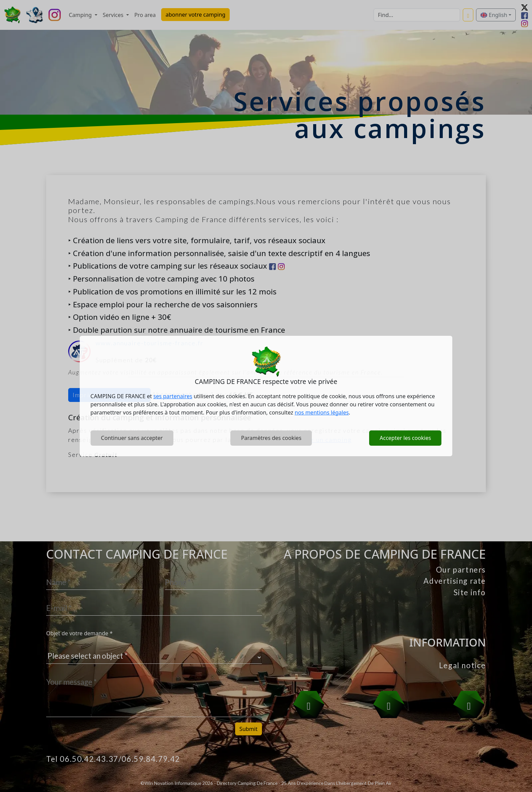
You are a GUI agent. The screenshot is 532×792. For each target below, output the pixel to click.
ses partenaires (173, 396)
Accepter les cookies (405, 438)
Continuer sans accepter (132, 438)
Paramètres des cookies (271, 438)
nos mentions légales (322, 412)
